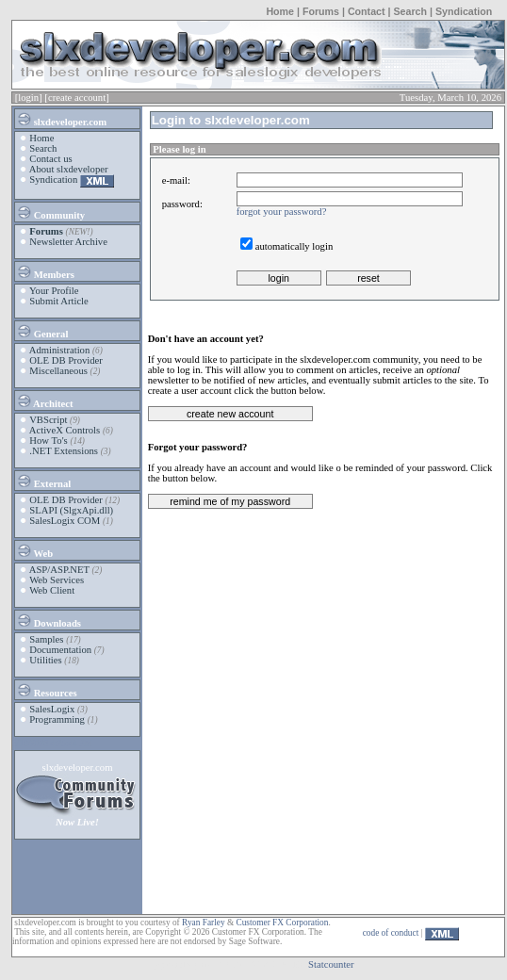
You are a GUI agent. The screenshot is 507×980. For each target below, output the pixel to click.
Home (280, 11)
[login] (29, 98)
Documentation (60, 650)
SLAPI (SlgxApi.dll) (71, 510)
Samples (46, 639)
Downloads (49, 620)
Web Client (52, 590)
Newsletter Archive (68, 242)
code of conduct (391, 933)
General (42, 331)
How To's (48, 441)
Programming (57, 719)
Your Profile (54, 291)
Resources (47, 690)
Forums (321, 11)
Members (45, 271)
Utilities (45, 660)
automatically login (294, 246)
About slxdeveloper (69, 169)
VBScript (48, 420)
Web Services (57, 580)
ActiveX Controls (65, 430)
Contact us (50, 159)
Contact (367, 11)
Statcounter (331, 964)
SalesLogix (52, 709)
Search (410, 11)
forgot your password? (282, 212)
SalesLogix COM (65, 521)
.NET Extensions (64, 451)
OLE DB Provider (66, 360)
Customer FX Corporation (282, 923)
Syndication (464, 11)
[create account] (76, 98)
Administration (60, 350)
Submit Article (58, 301)
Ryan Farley (203, 923)
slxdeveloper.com (61, 119)
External (43, 481)
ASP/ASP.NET (59, 570)
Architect (44, 400)
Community (50, 212)
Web (34, 550)
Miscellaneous (58, 371)
